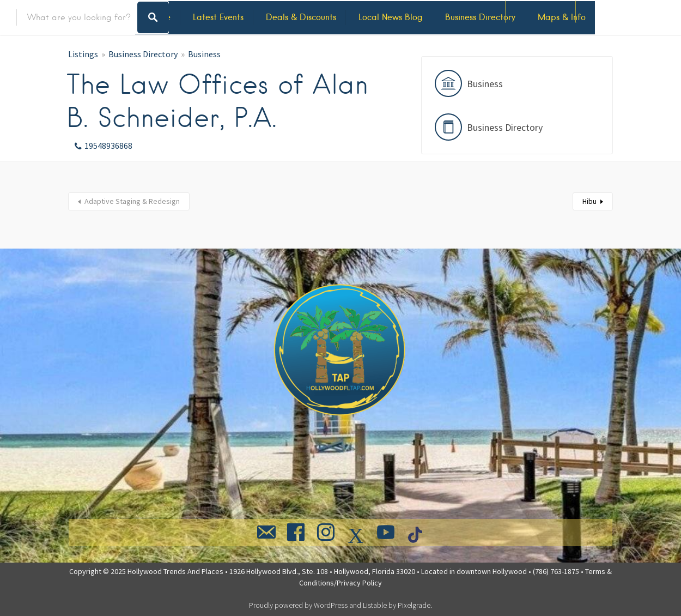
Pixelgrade (414, 605)
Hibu (589, 201)
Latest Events (218, 17)
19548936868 (108, 146)
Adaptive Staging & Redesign (132, 201)
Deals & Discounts (301, 17)
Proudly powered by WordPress (298, 605)
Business (204, 54)
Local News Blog (391, 17)
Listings (83, 54)
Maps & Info (562, 17)
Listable (375, 605)
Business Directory (480, 17)
